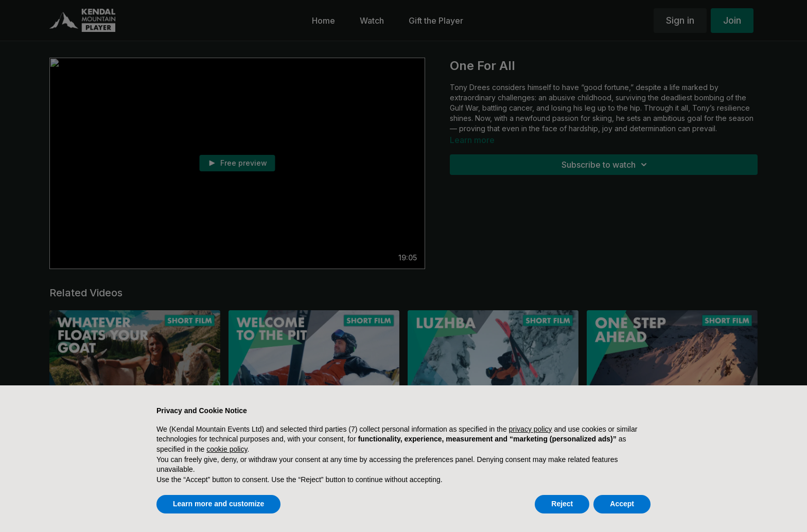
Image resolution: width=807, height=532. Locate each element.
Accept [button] (622, 504)
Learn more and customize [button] (218, 504)
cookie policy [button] (227, 449)
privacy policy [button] (531, 429)
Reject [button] (562, 504)
